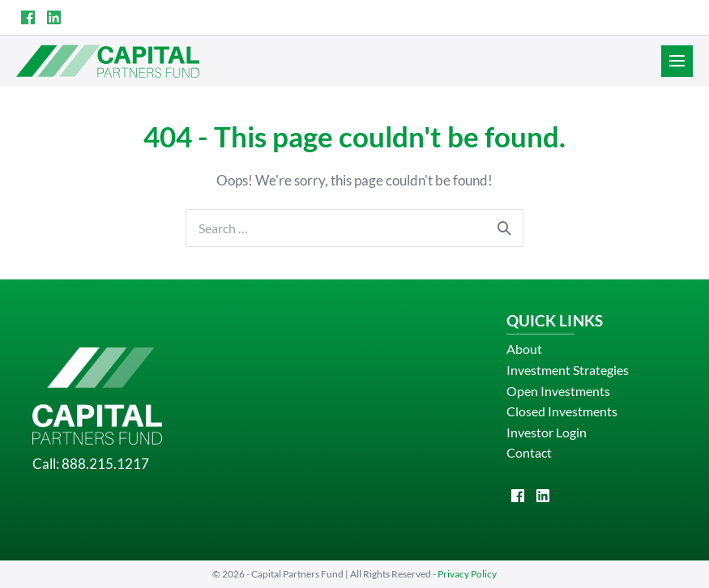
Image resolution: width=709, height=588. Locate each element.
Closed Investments (562, 411)
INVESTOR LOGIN (643, 17)
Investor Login (547, 432)
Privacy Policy (467, 574)
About (524, 349)
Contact (529, 452)
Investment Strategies (568, 370)
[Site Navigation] (677, 61)
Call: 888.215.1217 (91, 464)
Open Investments (558, 391)
